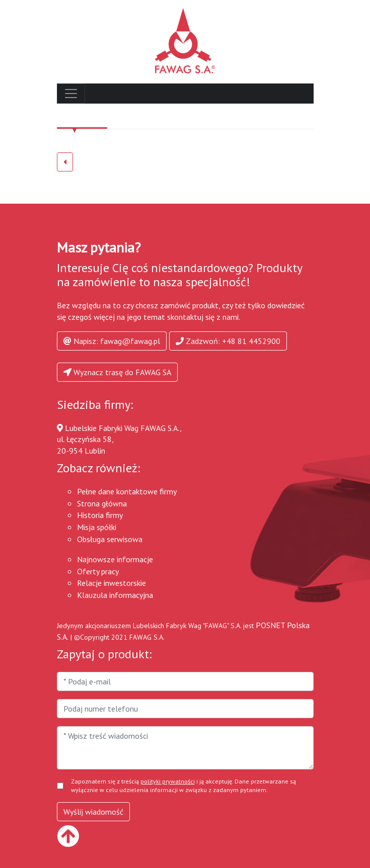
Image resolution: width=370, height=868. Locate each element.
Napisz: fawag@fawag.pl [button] (112, 341)
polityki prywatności (168, 781)
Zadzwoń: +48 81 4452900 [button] (228, 341)
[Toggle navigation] (71, 94)
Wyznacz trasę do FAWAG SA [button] (117, 372)
